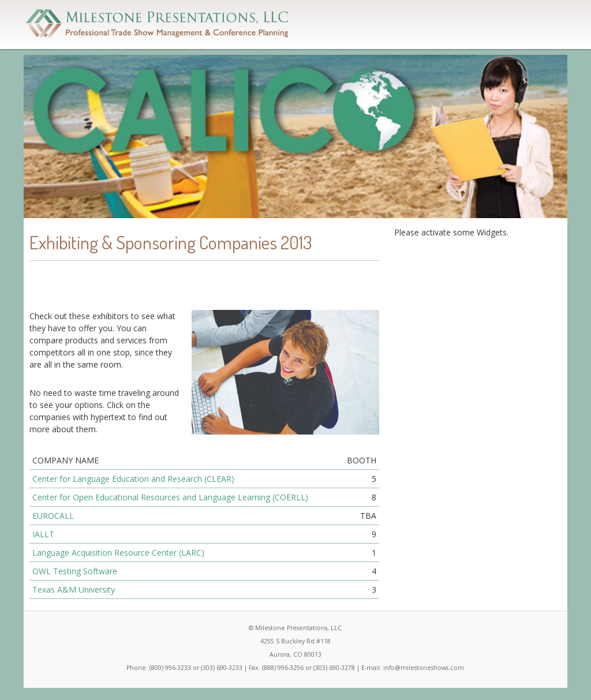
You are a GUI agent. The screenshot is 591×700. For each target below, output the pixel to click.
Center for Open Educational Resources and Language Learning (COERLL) (170, 497)
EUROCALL (53, 516)
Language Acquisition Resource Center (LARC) (118, 553)
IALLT (43, 534)
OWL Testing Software (75, 571)
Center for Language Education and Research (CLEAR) (133, 479)
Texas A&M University (74, 589)
